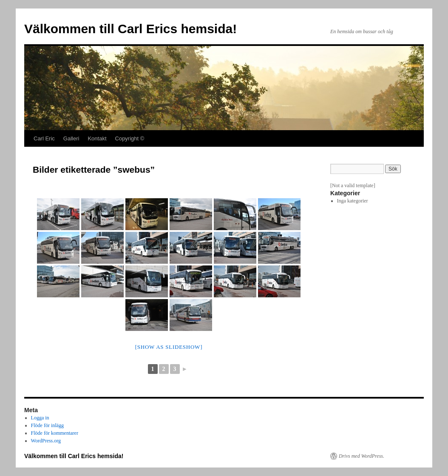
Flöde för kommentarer (55, 433)
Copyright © (130, 138)
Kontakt (97, 138)
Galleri (71, 138)
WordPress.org (46, 441)
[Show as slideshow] (169, 347)
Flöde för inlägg (47, 425)
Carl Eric (44, 138)
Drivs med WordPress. (362, 456)
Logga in (40, 418)
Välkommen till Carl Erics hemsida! (130, 29)
